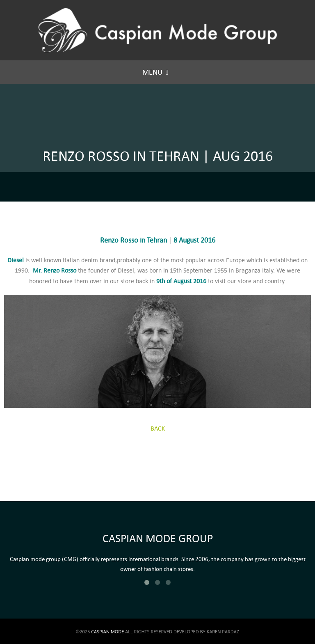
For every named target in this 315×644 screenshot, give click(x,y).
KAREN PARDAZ (223, 631)
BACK (158, 428)
